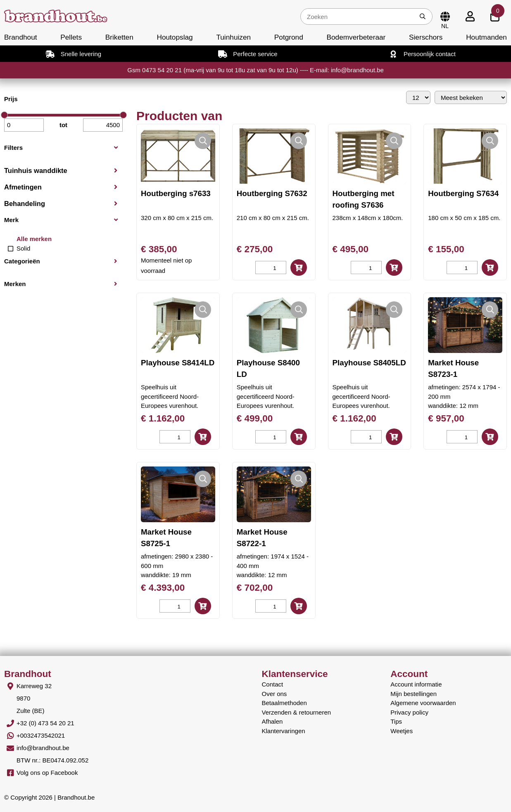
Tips (396, 721)
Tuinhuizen (233, 37)
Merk (11, 220)
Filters (13, 148)
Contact (273, 684)
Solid (23, 248)
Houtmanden (486, 37)
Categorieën (22, 261)
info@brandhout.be (43, 748)
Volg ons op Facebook (47, 773)
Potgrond (289, 37)
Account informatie (416, 684)
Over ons (275, 694)
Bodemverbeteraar (356, 37)
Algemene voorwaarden (423, 703)
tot (63, 125)
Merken (15, 284)
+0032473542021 (41, 735)
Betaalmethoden (284, 703)
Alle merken (34, 239)
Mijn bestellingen (414, 694)
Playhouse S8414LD (178, 363)
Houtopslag (175, 37)
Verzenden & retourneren (297, 712)
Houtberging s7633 (176, 193)
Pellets (71, 37)
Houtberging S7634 (463, 193)
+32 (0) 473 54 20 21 (45, 723)
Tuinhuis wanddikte (36, 170)
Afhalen (272, 721)
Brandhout (21, 37)
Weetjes (402, 731)
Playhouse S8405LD (369, 363)
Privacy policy (409, 712)
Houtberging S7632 (272, 193)
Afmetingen (23, 187)
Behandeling (25, 204)
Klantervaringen (284, 731)
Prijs (11, 99)
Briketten (119, 37)
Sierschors (426, 37)
